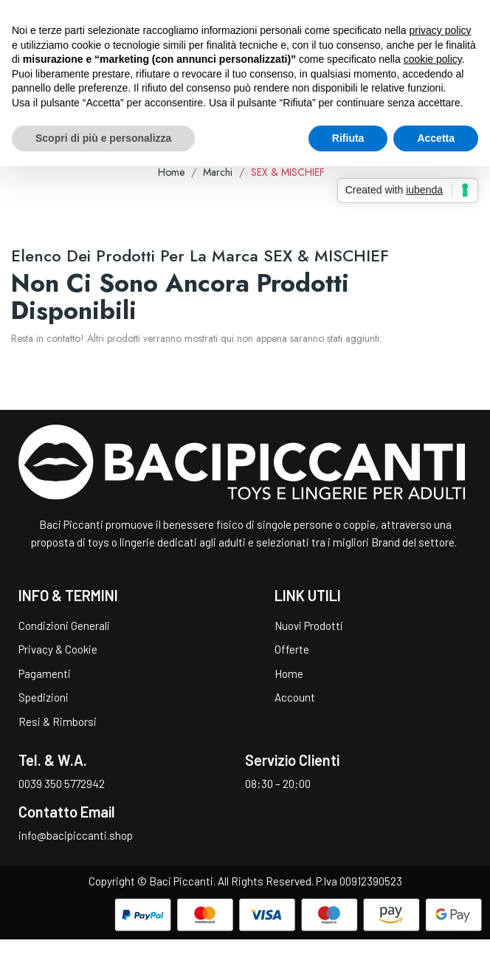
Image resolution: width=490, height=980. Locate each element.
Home (289, 674)
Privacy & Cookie (58, 649)
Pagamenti (45, 674)
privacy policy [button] (441, 30)
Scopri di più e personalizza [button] (103, 138)
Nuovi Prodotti (309, 626)
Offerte (292, 649)
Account (295, 697)
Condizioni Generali (64, 626)
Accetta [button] (436, 138)
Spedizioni (44, 697)
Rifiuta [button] (348, 138)
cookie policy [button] (433, 59)
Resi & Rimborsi (58, 722)
